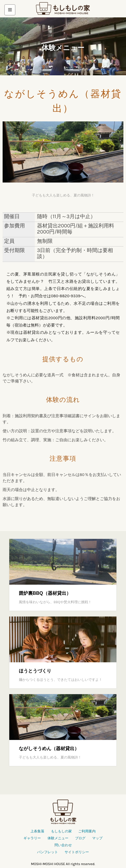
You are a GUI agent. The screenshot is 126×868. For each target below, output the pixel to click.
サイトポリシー (77, 852)
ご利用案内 (87, 831)
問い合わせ (63, 845)
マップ (97, 838)
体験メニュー (58, 838)
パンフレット (48, 852)
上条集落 (37, 831)
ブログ (80, 838)
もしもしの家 (63, 9)
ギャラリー (32, 838)
